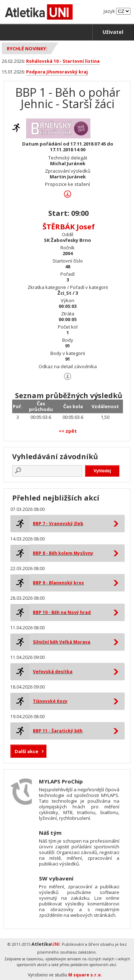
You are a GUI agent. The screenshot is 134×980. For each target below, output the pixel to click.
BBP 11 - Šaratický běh (58, 731)
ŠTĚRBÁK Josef (69, 227)
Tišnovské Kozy (50, 701)
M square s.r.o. (85, 975)
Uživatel (113, 32)
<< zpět (68, 431)
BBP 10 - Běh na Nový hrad (62, 612)
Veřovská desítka (53, 672)
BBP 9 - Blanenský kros (58, 583)
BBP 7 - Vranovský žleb (58, 524)
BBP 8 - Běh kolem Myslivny (63, 553)
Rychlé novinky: (27, 49)
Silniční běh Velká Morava (62, 642)
